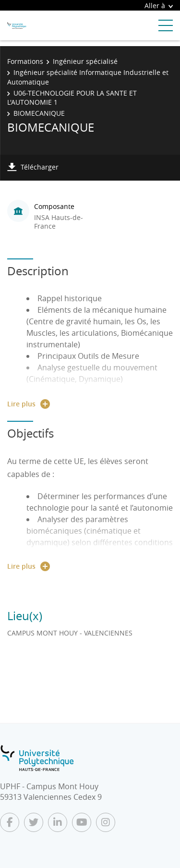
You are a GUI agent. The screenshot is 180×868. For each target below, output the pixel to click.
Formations (25, 61)
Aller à (159, 6)
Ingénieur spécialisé (85, 61)
